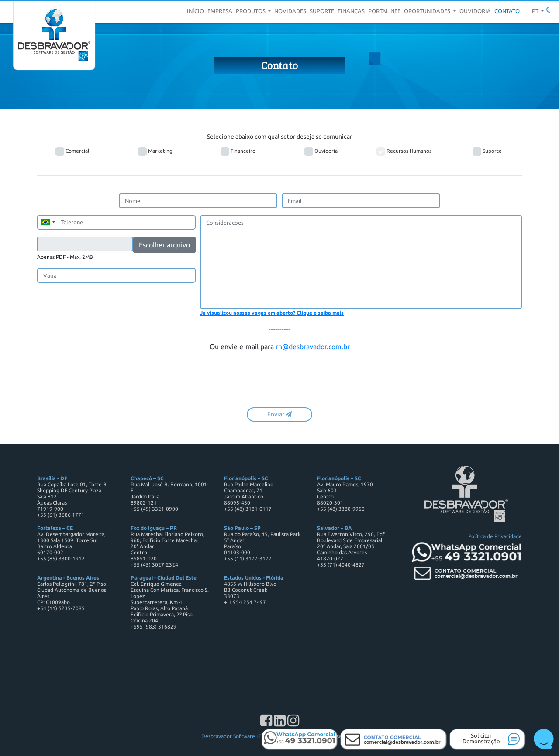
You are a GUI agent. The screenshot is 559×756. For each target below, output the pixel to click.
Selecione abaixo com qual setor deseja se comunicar (279, 137)
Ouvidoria (475, 11)
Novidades (290, 11)
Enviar (279, 414)
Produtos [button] (251, 11)
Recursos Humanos (404, 151)
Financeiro (238, 151)
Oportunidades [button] (428, 11)
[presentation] (104, 376)
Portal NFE (384, 11)
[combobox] (48, 223)
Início (195, 11)
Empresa (220, 11)
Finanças (351, 11)
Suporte (322, 11)
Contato (507, 11)
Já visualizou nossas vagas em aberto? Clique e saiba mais (272, 313)
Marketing (155, 151)
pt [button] (536, 11)
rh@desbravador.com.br (313, 347)
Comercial (72, 151)
